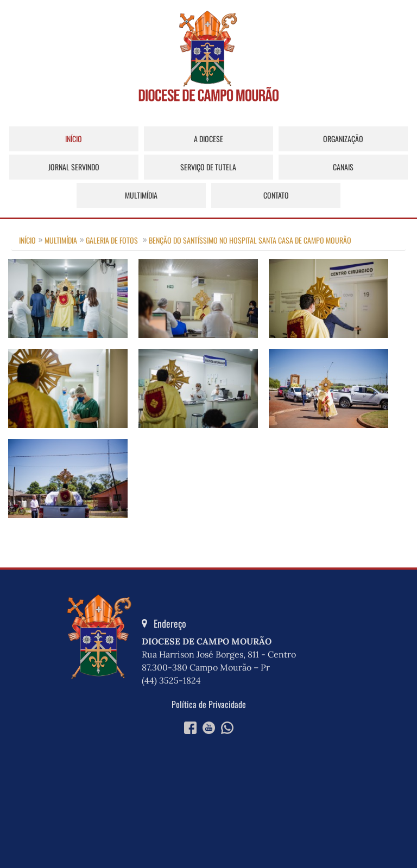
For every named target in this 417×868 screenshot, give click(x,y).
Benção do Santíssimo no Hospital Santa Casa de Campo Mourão (250, 240)
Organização (343, 139)
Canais (343, 167)
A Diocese (208, 139)
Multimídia (141, 195)
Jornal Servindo (74, 167)
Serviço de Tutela (208, 167)
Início (74, 139)
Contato (276, 195)
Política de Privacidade (209, 704)
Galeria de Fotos (112, 240)
